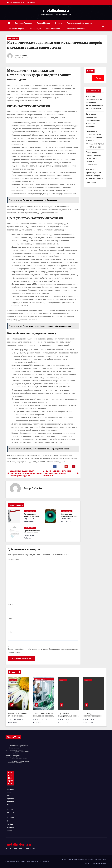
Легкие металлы (44, 23)
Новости (59, 23)
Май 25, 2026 (16, 719)
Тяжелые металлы (53, 29)
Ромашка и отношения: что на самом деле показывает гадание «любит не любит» (95, 103)
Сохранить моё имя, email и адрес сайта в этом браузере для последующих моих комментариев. (43, 651)
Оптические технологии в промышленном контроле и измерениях (93, 120)
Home (64, 859)
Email (11, 618)
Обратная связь (100, 859)
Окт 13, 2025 (66, 519)
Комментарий (14, 559)
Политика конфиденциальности (11, 824)
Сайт (10, 632)
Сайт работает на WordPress (16, 861)
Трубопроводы (35, 29)
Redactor (24, 55)
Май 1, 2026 (65, 719)
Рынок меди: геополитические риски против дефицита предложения (93, 158)
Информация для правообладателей (80, 859)
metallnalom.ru (56, 10)
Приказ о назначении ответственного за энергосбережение (32, 533)
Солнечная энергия (16, 29)
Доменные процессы (24, 23)
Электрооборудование (75, 29)
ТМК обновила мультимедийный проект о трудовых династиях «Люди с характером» (94, 176)
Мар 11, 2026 (29, 519)
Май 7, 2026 (40, 719)
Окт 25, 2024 (29, 535)
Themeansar (45, 861)
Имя (10, 605)
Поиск (90, 71)
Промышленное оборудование (80, 23)
